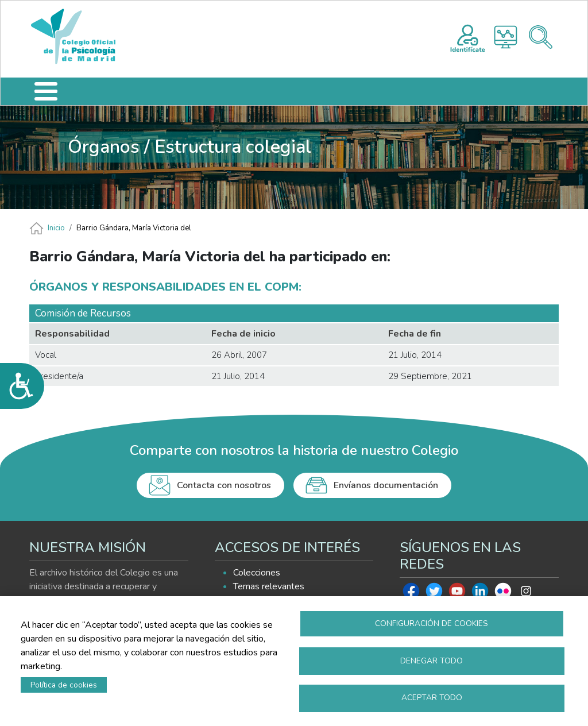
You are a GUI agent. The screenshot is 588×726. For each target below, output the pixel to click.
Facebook (411, 594)
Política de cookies (64, 684)
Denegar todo (432, 660)
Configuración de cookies (432, 623)
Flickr (503, 594)
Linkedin (480, 594)
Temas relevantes (269, 586)
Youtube (457, 594)
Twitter (434, 594)
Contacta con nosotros (224, 485)
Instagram (526, 594)
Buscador (541, 37)
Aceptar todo (432, 698)
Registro (468, 37)
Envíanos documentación (386, 485)
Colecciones (257, 573)
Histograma (506, 37)
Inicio (56, 228)
